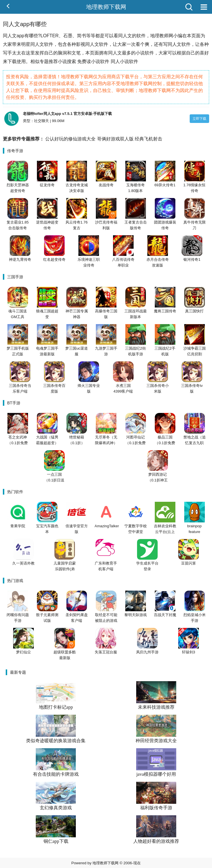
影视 (81, 44)
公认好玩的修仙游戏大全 (70, 139)
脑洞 (62, 53)
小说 (140, 53)
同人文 (125, 36)
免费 (82, 61)
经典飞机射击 (148, 139)
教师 (164, 36)
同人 (7, 36)
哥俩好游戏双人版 (115, 139)
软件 (141, 36)
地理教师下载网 (106, 7)
